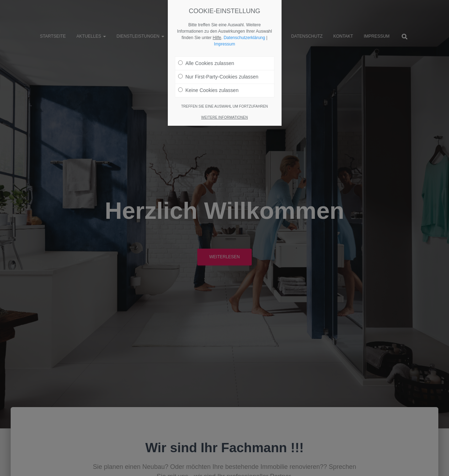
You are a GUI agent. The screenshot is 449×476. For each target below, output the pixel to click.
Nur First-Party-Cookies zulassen (218, 77)
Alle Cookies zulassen (206, 63)
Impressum (224, 44)
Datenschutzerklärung (244, 38)
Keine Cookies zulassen (208, 90)
